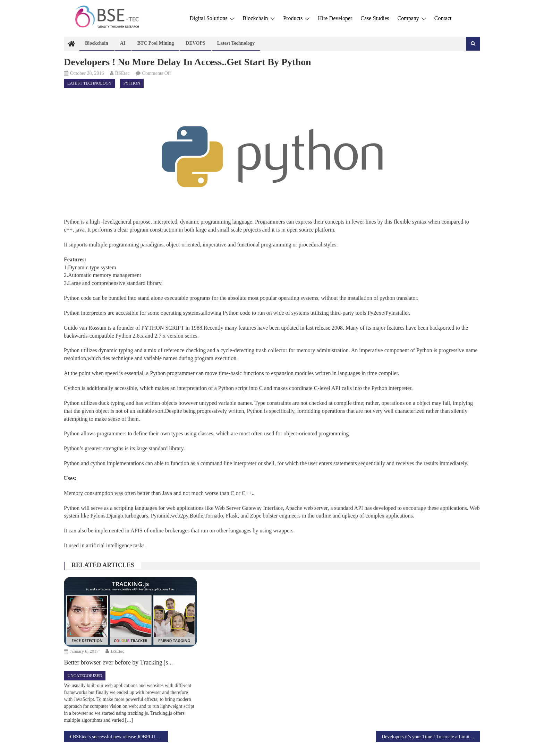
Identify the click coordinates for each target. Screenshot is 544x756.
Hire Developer (335, 18)
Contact (443, 18)
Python (132, 83)
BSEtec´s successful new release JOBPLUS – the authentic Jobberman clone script (120, 737)
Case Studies (375, 18)
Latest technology (236, 43)
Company (412, 18)
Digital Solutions (212, 18)
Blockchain (259, 18)
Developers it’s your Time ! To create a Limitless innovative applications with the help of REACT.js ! (431, 737)
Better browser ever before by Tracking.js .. (118, 662)
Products (296, 18)
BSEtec (122, 73)
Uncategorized (85, 676)
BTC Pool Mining (155, 43)
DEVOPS (195, 43)
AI (123, 43)
